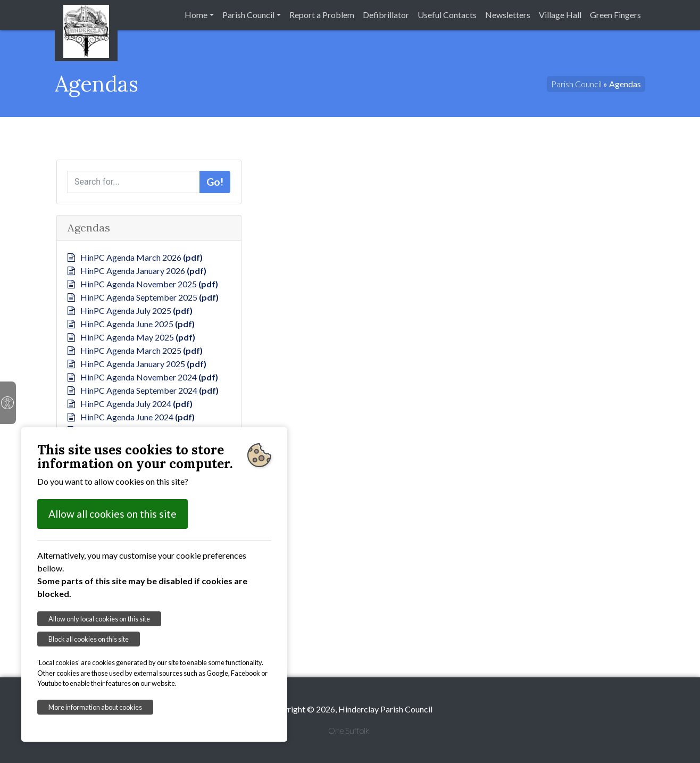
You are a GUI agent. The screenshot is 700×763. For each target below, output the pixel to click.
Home (196, 15)
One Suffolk (349, 730)
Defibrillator (386, 15)
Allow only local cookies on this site (99, 619)
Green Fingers (615, 15)
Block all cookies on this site (89, 639)
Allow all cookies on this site (112, 514)
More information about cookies (95, 707)
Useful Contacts (447, 15)
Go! (215, 182)
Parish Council (248, 15)
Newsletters (508, 15)
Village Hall (560, 15)
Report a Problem (322, 15)
